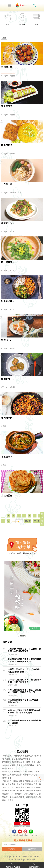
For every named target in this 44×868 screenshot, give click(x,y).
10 (8, 521)
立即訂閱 (12, 849)
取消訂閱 (32, 849)
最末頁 (28, 521)
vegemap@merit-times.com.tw (23, 835)
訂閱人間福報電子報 (22, 840)
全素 (4, 38)
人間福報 (22, 636)
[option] (8, 21)
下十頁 (37, 521)
